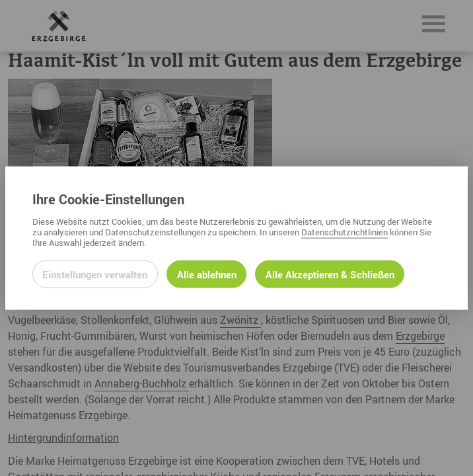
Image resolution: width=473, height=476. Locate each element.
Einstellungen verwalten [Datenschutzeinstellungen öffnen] (95, 274)
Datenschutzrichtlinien (345, 231)
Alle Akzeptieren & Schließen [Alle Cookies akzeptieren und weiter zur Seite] (330, 274)
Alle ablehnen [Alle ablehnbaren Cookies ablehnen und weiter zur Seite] (207, 274)
